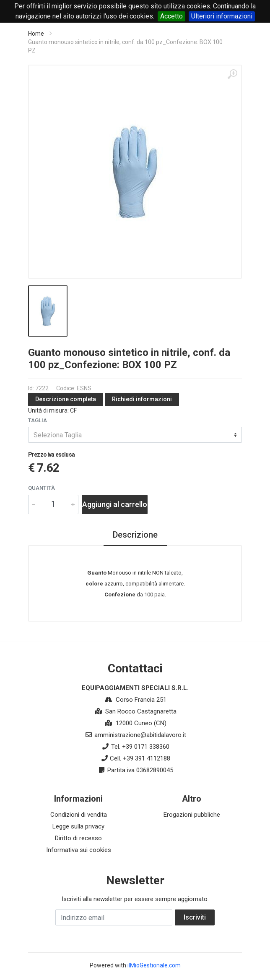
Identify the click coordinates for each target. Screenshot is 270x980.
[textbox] (135, 435)
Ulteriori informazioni (222, 16)
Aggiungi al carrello (115, 504)
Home (36, 34)
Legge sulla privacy (78, 826)
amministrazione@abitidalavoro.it (140, 735)
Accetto (171, 16)
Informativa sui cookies (79, 850)
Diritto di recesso (78, 838)
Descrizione (135, 535)
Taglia (38, 420)
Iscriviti (195, 917)
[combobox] (135, 435)
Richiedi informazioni (142, 399)
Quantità (42, 488)
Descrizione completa (66, 399)
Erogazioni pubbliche (192, 815)
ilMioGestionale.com (154, 965)
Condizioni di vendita (79, 815)
